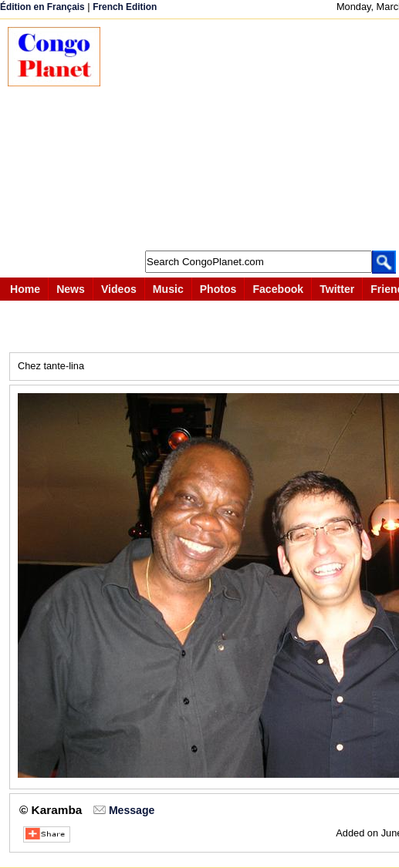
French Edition (125, 7)
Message (132, 810)
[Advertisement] (257, 135)
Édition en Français (42, 7)
